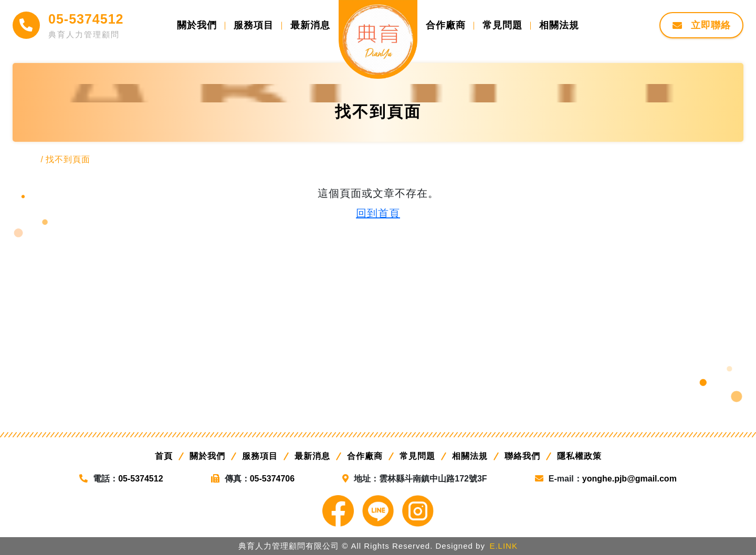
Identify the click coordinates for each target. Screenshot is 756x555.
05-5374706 (272, 479)
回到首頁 (378, 213)
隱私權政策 (579, 456)
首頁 (164, 456)
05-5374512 (86, 19)
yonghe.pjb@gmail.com (629, 479)
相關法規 (470, 456)
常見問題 (417, 456)
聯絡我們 (522, 456)
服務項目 (260, 456)
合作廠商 (365, 456)
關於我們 (207, 456)
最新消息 (312, 456)
